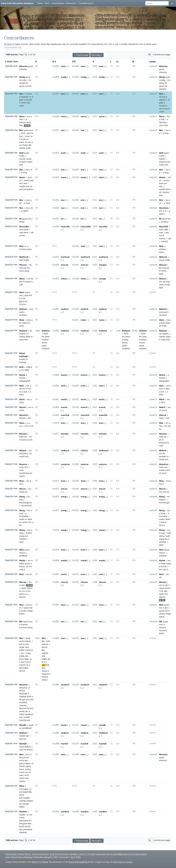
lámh (26, 232)
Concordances (58, 3)
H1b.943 (75, 218)
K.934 (95, 407)
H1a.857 (56, 257)
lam (167, 232)
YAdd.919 (9, 320)
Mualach (23, 685)
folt (29, 389)
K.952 (95, 684)
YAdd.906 (9, 153)
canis (21, 106)
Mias (21, 481)
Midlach (23, 733)
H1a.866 (56, 386)
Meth (22, 399)
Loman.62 (153, 200)
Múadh (23, 725)
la (27, 440)
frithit (22, 766)
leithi (30, 519)
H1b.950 (75, 309)
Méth (162, 399)
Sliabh (25, 792)
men (63, 66)
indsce (166, 222)
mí (167, 574)
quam (22, 86)
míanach (163, 443)
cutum (25, 522)
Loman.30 (153, 386)
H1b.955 (75, 375)
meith (64, 399)
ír (32, 170)
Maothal (23, 415)
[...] (67, 66)
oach (21, 312)
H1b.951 (75, 320)
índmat (45, 644)
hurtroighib (24, 798)
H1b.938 (75, 153)
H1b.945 (75, 246)
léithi (168, 519)
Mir (161, 622)
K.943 (95, 510)
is (33, 407)
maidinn (85, 812)
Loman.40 (153, 496)
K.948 (95, 582)
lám (43, 641)
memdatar (27, 829)
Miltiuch (163, 257)
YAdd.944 (9, 684)
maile (22, 519)
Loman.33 (153, 415)
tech (21, 260)
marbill (64, 744)
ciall (21, 285)
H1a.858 (56, 265)
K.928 (95, 331)
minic (102, 177)
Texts (47, 3)
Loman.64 (153, 218)
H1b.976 (75, 684)
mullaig (23, 362)
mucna (29, 94)
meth (83, 399)
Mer (21, 130)
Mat (21, 638)
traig (28, 653)
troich (22, 772)
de (27, 83)
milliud (29, 367)
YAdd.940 (9, 582)
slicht (29, 696)
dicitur (162, 536)
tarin (145, 337)
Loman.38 (153, 481)
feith (143, 334)
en (20, 608)
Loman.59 (153, 153)
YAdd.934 (9, 496)
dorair (28, 826)
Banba (30, 801)
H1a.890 (56, 66)
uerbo (24, 611)
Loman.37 (153, 464)
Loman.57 (153, 116)
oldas (162, 285)
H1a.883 (56, 605)
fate (21, 119)
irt (160, 271)
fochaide (163, 516)
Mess (22, 292)
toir (26, 467)
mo (21, 80)
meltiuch (65, 257)
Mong (22, 510)
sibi (29, 103)
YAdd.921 (9, 353)
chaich (25, 145)
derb (21, 542)
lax (28, 736)
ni (33, 97)
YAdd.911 (9, 218)
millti (27, 370)
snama (22, 781)
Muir (21, 246)
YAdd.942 (9, 621)
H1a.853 (56, 200)
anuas (44, 342)
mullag (125, 340)
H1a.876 (56, 496)
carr (26, 711)
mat (63, 638)
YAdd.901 (9, 66)
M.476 (135, 331)
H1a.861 (56, 309)
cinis (165, 492)
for (30, 522)
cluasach (23, 315)
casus (24, 588)
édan (164, 326)
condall (26, 717)
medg (64, 77)
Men (21, 754)
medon (166, 192)
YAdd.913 (9, 246)
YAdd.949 (9, 786)
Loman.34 (153, 423)
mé (29, 219)
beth (24, 162)
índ (43, 647)
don (27, 656)
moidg (162, 80)
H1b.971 (75, 574)
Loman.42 (153, 530)
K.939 (95, 464)
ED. (44, 665)
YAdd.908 (9, 177)
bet (169, 162)
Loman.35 (153, 434)
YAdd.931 (9, 464)
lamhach (29, 714)
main (21, 470)
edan (21, 326)
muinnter (65, 464)
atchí (27, 775)
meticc (167, 180)
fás (161, 426)
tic (20, 180)
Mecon (23, 489)
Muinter (23, 464)
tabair (22, 714)
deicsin (22, 597)
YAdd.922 (9, 367)
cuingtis (163, 89)
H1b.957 (75, 399)
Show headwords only (13, 47)
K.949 (95, 605)
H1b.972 (75, 582)
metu (64, 116)
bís (43, 337)
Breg (21, 823)
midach (84, 450)
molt (63, 386)
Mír (21, 622)
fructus (23, 304)
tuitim (30, 588)
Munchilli (163, 227)
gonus (22, 763)
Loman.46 (153, 582)
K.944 (95, 530)
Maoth (23, 407)
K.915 (95, 130)
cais (23, 585)
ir (160, 133)
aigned (162, 100)
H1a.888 (56, 733)
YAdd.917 (9, 292)
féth (161, 395)
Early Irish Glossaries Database (17, 3)
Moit (22, 574)
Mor (21, 200)
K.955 (95, 743)
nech (164, 473)
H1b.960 (75, 423)
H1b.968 (75, 530)
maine (162, 470)
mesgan (103, 265)
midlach (65, 733)
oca (166, 594)
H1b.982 (75, 811)
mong (64, 510)
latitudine (24, 668)
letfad (164, 566)
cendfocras (24, 186)
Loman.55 (153, 77)
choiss (44, 671)
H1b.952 (75, 331)
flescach (23, 708)
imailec (22, 815)
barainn (28, 823)
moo (30, 177)
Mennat (163, 434)
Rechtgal (23, 693)
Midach (23, 450)
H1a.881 (56, 574)
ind (28, 268)
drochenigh (164, 503)
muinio (162, 378)
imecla (30, 750)
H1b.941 (75, 200)
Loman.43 (153, 550)
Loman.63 (153, 208)
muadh (102, 725)
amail (29, 159)
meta (83, 116)
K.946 (95, 560)
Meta (22, 116)
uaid (21, 569)
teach (162, 260)
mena (22, 778)
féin (168, 340)
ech (27, 456)
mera (22, 142)
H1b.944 (75, 226)
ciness (22, 492)
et (27, 665)
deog (161, 83)
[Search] (157, 3)
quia (29, 133)
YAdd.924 (9, 386)
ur (165, 211)
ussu (23, 298)
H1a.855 (56, 218)
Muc (21, 94)
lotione (45, 677)
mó (170, 177)
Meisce (162, 279)
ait (31, 437)
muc (63, 94)
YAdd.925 (9, 399)
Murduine (164, 208)
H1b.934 (75, 77)
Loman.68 (153, 265)
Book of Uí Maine (40, 862)
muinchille (86, 227)
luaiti (168, 536)
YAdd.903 (9, 94)
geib (21, 100)
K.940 (95, 481)
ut (29, 688)
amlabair (23, 556)
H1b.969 (75, 550)
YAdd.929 (9, 434)
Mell (21, 367)
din (49, 659)
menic (64, 177)
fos (21, 484)
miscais (64, 582)
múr (83, 208)
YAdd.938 (9, 560)
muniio (22, 378)
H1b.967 (75, 510)
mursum (23, 627)
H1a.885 (56, 638)
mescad (23, 268)
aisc (21, 282)
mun (63, 605)
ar (30, 97)
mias (63, 481)
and (21, 165)
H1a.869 (56, 415)
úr (32, 208)
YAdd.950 (9, 811)
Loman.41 (153, 510)
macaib (26, 804)
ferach (30, 708)
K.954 (95, 733)
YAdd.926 (9, 407)
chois (21, 659)
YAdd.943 (9, 638)
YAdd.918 (9, 309)
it (20, 139)
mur (31, 130)
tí (164, 525)
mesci (84, 279)
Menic (22, 177)
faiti (163, 119)
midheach (104, 450)
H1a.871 (56, 434)
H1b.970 (75, 560)
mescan (65, 265)
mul (31, 309)
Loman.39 (153, 489)
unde (22, 641)
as (32, 426)
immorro (29, 650)
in (32, 282)
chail (26, 229)
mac (27, 778)
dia (21, 829)
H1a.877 (56, 510)
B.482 (38, 331)
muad (64, 725)
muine (64, 375)
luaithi (29, 533)
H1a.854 (56, 208)
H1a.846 (56, 77)
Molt (22, 386)
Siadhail (23, 696)
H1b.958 (75, 407)
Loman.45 (153, 574)
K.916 (95, 177)
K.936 (95, 423)
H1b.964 (75, 481)
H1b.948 (75, 278)
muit (63, 550)
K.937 (95, 434)
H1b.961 (75, 434)
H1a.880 (56, 560)
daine (28, 763)
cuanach (23, 705)
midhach (65, 450)
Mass (22, 423)
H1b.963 (75, 464)
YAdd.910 (9, 208)
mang (102, 497)
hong (163, 513)
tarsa (128, 337)
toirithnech (24, 473)
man (21, 229)
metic (26, 180)
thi (20, 525)
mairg (28, 769)
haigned (25, 97)
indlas (22, 656)
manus (162, 238)
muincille (65, 227)
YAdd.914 (9, 257)
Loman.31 (153, 399)
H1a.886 (56, 684)
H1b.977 (75, 725)
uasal (31, 725)
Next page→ (97, 55)
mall (63, 153)
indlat (22, 650)
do (30, 265)
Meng (22, 497)
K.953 (95, 725)
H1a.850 (56, 153)
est (163, 235)
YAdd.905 (9, 130)
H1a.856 (56, 226)
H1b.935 (75, 94)
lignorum (23, 301)
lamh (28, 638)
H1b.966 (75, 496)
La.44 (118, 331)
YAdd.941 (9, 605)
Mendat (23, 434)
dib (30, 145)
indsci (22, 222)
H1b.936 (75, 116)
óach (165, 312)
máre (161, 252)
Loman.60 (153, 130)
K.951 (95, 638)
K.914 (95, 153)
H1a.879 (56, 550)
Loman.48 (153, 621)
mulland (45, 348)
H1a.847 (56, 94)
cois (27, 662)
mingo (30, 611)
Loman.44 (153, 560)
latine (22, 614)
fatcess (23, 122)
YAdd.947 (9, 743)
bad (31, 180)
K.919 (95, 218)
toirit (168, 470)
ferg (166, 133)
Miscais (23, 582)
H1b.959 (75, 415)
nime (29, 122)
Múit (22, 550)
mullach (65, 309)
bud (161, 183)
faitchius (163, 122)
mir (63, 622)
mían (21, 437)
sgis (166, 591)
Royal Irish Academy (78, 862)
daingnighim (25, 381)
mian (23, 440)
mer (63, 130)
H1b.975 (75, 638)
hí (24, 282)
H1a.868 (56, 407)
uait (164, 569)
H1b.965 (75, 489)
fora (161, 525)
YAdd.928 (9, 423)
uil (31, 186)
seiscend (23, 688)
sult (26, 392)
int (29, 323)
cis (160, 410)
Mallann (143, 331)
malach (22, 334)
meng (64, 497)
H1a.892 (56, 811)
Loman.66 (153, 246)
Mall (21, 153)
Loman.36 (153, 450)
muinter (85, 464)
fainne (22, 337)
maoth (22, 159)
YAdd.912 (9, 226)
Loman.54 (153, 66)
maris (22, 747)
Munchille (24, 227)
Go (172, 3)
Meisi (22, 786)
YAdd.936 (9, 530)
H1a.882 (56, 582)
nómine (162, 249)
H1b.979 (75, 743)
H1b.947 (75, 265)
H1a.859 (56, 278)
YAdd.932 (9, 481)
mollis (22, 156)
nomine (23, 249)
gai (24, 699)
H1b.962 (75, 450)
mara (29, 249)
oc (26, 594)
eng (21, 499)
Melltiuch (24, 257)
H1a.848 (56, 116)
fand (21, 720)
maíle (162, 519)
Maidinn (23, 812)
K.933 (95, 399)
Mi (20, 219)
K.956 (95, 66)
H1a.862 (56, 331)
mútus (162, 553)
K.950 (95, 621)
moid (63, 574)
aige (161, 287)
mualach (23, 702)
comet (22, 235)
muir (83, 246)
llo (20, 323)
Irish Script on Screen (123, 862)
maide (64, 560)
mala (83, 320)
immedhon (28, 189)
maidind (23, 832)
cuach (22, 817)
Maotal (163, 415)
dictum (22, 757)
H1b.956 (75, 386)
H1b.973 (75, 605)
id (160, 235)
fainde (162, 337)
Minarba (23, 66)
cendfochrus (165, 189)
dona (22, 795)
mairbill (84, 744)
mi (62, 219)
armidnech (27, 728)
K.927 (95, 320)
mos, (21, 295)
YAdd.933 (9, 489)
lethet (22, 566)
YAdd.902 (9, 77)
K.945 (95, 550)
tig (169, 426)
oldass (22, 148)
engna (162, 499)
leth (21, 739)
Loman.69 (153, 278)
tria (27, 699)
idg (24, 80)
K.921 (95, 246)
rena (21, 775)
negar (22, 647)
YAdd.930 (9, 450)
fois (161, 484)
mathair (23, 539)
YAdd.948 (9, 754)
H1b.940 (75, 177)
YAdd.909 (9, 200)
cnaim (30, 162)
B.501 (38, 638)
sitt (30, 295)
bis (123, 337)
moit (83, 574)
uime (161, 125)
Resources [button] (71, 3)
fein (21, 125)
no (26, 142)
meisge (102, 279)
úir (160, 203)
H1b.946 (75, 257)
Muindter (164, 464)
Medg (22, 77)
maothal (65, 415)
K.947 (95, 574)
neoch (24, 103)
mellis (26, 260)
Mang (22, 530)
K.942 (95, 496)
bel (27, 754)
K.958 (95, 811)
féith (46, 334)
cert (21, 183)
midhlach (103, 733)
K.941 (95, 489)
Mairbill (23, 744)
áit (26, 437)
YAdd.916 (9, 278)
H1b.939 (75, 130)
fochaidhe (24, 516)
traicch (22, 665)
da (20, 699)
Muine (22, 375)
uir (20, 145)
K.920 (95, 226)
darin (47, 337)
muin (21, 467)
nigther (45, 653)
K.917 (95, 200)
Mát (44, 638)
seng (21, 533)
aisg (167, 282)
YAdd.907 (9, 169)
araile (28, 148)
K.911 (95, 94)
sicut (167, 109)
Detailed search (86, 3)
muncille (103, 227)
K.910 (95, 77)
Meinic (162, 177)
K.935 (95, 415)
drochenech (26, 505)
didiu (27, 659)
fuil (29, 418)
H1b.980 (75, 66)
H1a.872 (56, 450)
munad (29, 100)
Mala (22, 320)
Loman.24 (153, 320)
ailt (21, 389)
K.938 (95, 450)
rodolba (23, 801)
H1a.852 (56, 177)
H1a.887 (56, 725)
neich (22, 594)
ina (26, 536)
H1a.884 (56, 621)
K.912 (95, 116)
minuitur (23, 69)
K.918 (95, 208)
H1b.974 (75, 621)
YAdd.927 (9, 415)
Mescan (23, 265)
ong (21, 513)
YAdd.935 (9, 510)
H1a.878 (56, 530)
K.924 (95, 278)
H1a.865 (56, 375)
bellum (28, 747)
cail (32, 232)
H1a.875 (56, 489)
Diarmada (24, 821)
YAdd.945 (9, 725)
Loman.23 (153, 309)
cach (30, 440)
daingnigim (164, 381)
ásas (161, 274)
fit (32, 133)
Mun (21, 605)
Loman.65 (153, 226)
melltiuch (85, 257)
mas (63, 423)
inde (169, 533)
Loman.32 (153, 407)
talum (162, 214)
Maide (22, 560)
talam (25, 211)
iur (20, 203)
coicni (22, 760)
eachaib (163, 456)
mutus (22, 553)
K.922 (95, 257)
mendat (65, 434)
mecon (64, 489)
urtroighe (24, 789)
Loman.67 (153, 257)
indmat (28, 641)
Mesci (22, 279)
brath (22, 826)
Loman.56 (153, 94)
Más (161, 423)
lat (22, 653)
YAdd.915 (9, 265)
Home (40, 3)
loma (21, 271)
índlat (44, 659)
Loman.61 (153, 177)
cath (21, 750)
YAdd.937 (9, 550)
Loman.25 (153, 331)
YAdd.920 (9, 331)
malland (65, 331)
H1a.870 (56, 423)
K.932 (95, 386)
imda (23, 139)
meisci (64, 279)
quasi (31, 66)
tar (27, 772)
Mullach (23, 309)
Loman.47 (153, 605)
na (27, 139)
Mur (21, 208)
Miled (22, 807)
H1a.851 (56, 130)
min (31, 608)
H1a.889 (56, 743)
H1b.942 (75, 208)
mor (63, 200)
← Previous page (81, 55)
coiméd (164, 241)
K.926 (95, 309)
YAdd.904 (9, 116)
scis (29, 591)
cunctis (28, 86)
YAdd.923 (9, 375)
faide (22, 563)
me (169, 219)
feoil (28, 203)
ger (26, 760)
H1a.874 (56, 481)
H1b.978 (75, 733)
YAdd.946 (9, 733)
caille (166, 229)
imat (23, 133)
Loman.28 (153, 375)
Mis (30, 792)
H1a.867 (56, 399)
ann (167, 165)
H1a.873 (56, 464)
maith (22, 456)
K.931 (95, 375)
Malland (23, 331)
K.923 (95, 265)
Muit (161, 550)
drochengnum (26, 503)
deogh (22, 83)
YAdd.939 (9, 574)
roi (30, 772)
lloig (163, 323)
